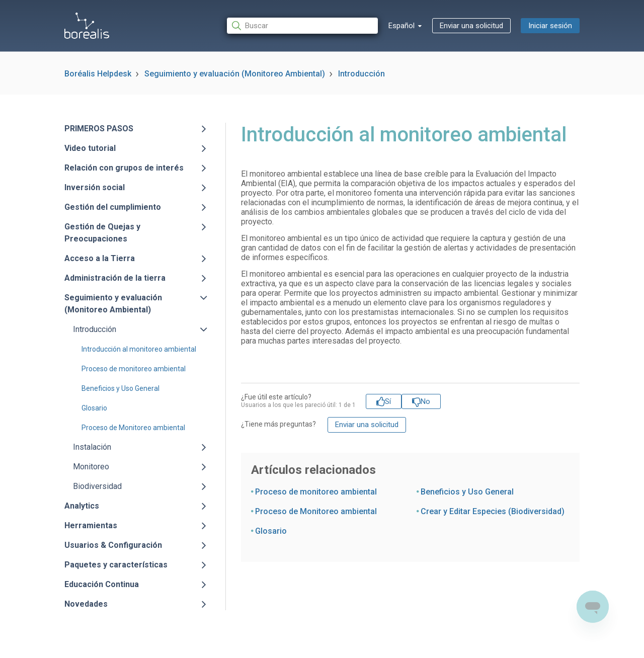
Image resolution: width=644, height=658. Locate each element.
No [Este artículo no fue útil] (425, 401)
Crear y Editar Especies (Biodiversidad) (493, 511)
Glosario (94, 408)
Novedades (86, 604)
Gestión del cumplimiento (113, 207)
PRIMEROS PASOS (99, 129)
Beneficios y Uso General (120, 388)
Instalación (92, 447)
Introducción (361, 74)
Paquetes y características (116, 565)
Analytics (82, 506)
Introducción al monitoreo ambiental (139, 349)
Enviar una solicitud (471, 26)
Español (403, 26)
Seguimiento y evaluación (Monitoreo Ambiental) (235, 74)
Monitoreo (91, 467)
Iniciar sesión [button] (550, 26)
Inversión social (95, 187)
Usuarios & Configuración (113, 545)
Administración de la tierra (115, 278)
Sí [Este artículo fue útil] (388, 401)
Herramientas (91, 525)
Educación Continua (102, 584)
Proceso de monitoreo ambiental (134, 369)
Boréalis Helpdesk (98, 74)
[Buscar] (302, 26)
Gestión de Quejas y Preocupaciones (102, 233)
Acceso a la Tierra (100, 258)
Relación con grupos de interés (124, 168)
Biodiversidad (97, 486)
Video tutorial (90, 148)
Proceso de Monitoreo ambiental (133, 428)
